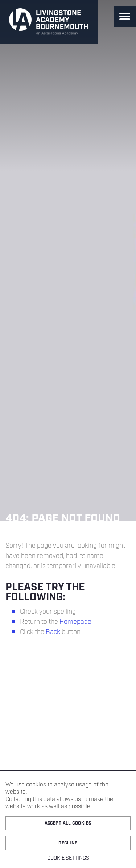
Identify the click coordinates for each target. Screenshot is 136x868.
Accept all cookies (68, 823)
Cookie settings (68, 858)
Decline (68, 843)
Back (53, 632)
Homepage (75, 622)
